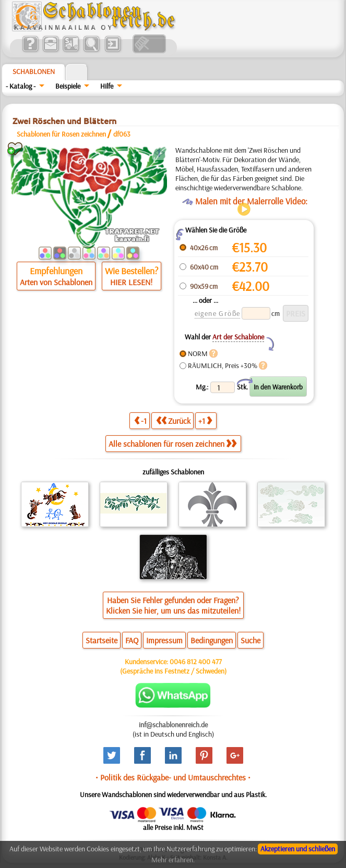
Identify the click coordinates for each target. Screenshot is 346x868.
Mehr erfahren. (173, 860)
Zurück (173, 420)
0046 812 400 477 (196, 662)
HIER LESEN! (131, 282)
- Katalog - (21, 86)
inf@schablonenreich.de (173, 725)
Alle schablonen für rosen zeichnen (172, 444)
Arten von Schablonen (56, 282)
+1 (205, 420)
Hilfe (107, 86)
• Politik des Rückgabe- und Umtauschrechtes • (173, 777)
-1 (140, 420)
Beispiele (68, 86)
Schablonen (34, 71)
